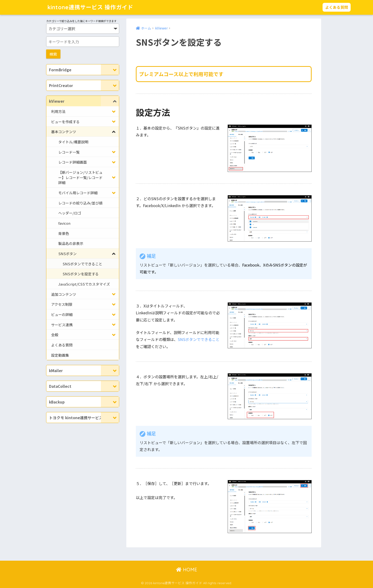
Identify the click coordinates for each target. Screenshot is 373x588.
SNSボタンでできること (199, 339)
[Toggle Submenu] (110, 70)
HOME (187, 570)
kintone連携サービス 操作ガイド (90, 7)
